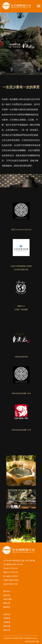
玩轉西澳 (7, 622)
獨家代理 (7, 603)
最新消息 (7, 595)
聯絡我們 (7, 607)
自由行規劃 (8, 599)
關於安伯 (7, 591)
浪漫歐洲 (7, 618)
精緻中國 (7, 626)
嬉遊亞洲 (7, 614)
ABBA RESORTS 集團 (32, 642)
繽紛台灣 (7, 630)
